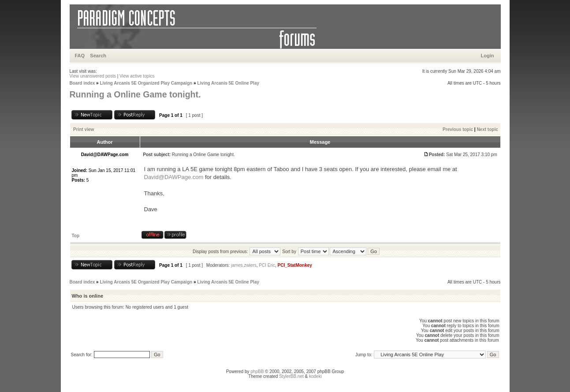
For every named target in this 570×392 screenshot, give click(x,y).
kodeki (315, 376)
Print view (84, 129)
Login (488, 56)
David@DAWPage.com (174, 177)
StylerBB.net (291, 376)
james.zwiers (244, 265)
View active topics (137, 76)
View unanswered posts (93, 76)
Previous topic (458, 129)
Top (76, 236)
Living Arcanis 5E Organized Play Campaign (146, 83)
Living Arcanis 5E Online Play (228, 83)
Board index (82, 83)
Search (98, 56)
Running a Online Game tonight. (135, 94)
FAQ (80, 56)
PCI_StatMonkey (295, 265)
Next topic (487, 129)
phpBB (257, 371)
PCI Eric (267, 265)
